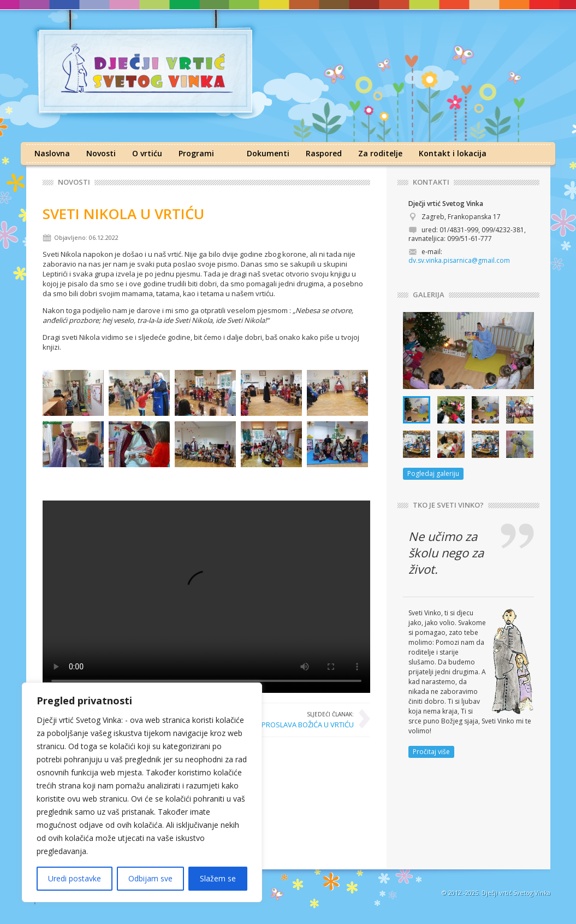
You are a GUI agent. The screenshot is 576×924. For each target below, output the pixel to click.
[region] (142, 792)
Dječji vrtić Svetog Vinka (516, 893)
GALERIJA (429, 295)
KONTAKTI (431, 182)
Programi (196, 153)
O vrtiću (147, 153)
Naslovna (52, 153)
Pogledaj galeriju (433, 473)
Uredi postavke (75, 878)
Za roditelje (380, 153)
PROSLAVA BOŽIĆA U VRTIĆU (308, 720)
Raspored (324, 153)
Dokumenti (268, 153)
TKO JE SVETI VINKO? (448, 505)
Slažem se (218, 878)
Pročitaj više (431, 752)
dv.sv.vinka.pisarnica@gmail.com (459, 260)
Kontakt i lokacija (453, 153)
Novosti (101, 153)
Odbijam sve (150, 878)
